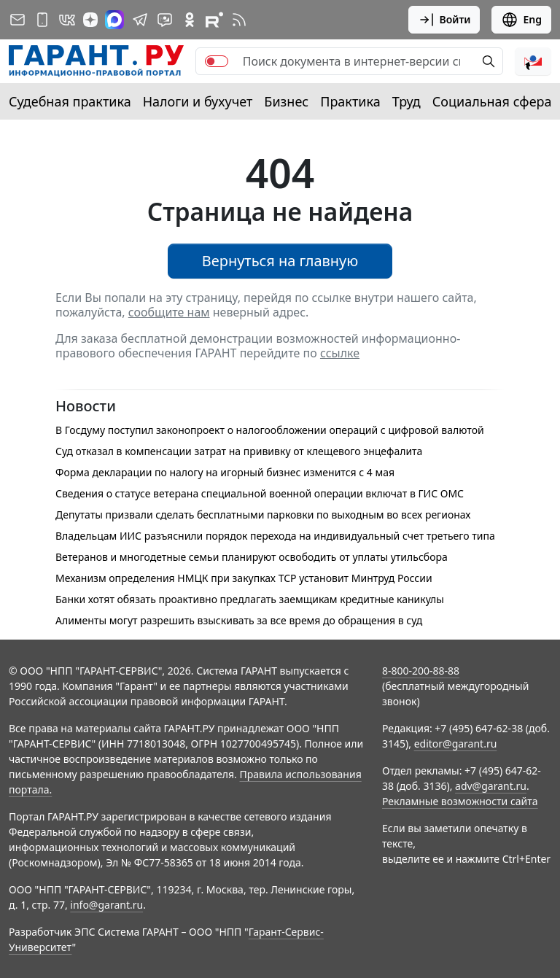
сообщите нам (169, 312)
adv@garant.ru (491, 786)
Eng (521, 20)
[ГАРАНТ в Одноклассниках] (190, 20)
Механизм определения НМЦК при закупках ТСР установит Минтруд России (244, 578)
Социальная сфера (492, 101)
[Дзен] (90, 20)
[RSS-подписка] (239, 20)
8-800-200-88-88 (421, 671)
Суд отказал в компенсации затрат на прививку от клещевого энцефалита (239, 451)
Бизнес (286, 101)
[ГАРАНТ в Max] (114, 20)
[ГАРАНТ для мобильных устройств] (42, 20)
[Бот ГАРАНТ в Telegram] (165, 20)
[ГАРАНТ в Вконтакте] (67, 20)
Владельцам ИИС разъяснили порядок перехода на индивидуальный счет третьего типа (275, 536)
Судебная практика (70, 101)
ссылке (340, 353)
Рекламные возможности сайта (460, 801)
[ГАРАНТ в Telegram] (140, 20)
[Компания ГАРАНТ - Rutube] (214, 20)
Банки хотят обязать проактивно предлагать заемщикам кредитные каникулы (250, 599)
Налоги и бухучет (198, 101)
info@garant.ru (106, 905)
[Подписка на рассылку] (17, 20)
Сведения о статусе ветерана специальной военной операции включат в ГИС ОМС (260, 493)
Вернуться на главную (280, 261)
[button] (533, 61)
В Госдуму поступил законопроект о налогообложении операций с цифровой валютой (270, 430)
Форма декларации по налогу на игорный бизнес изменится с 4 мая (225, 472)
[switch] (217, 61)
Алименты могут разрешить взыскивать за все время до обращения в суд (239, 620)
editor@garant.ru (456, 744)
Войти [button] (444, 20)
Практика (350, 101)
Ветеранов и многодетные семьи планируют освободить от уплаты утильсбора (252, 557)
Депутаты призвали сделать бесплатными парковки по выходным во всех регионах (263, 515)
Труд (407, 101)
